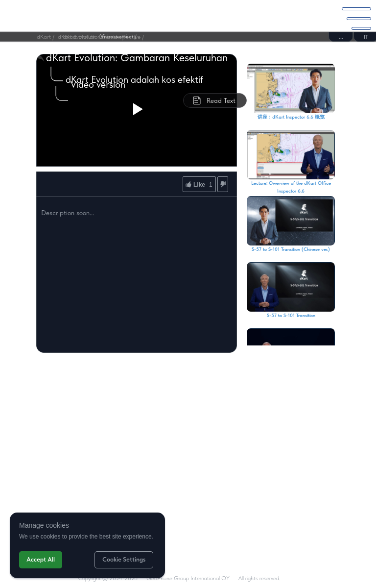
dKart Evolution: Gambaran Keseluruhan (137, 57)
